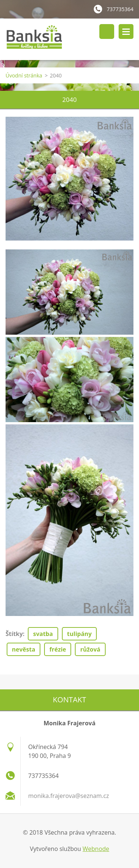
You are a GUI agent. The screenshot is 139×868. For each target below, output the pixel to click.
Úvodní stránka (24, 75)
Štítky (14, 634)
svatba (43, 634)
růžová (90, 649)
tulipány (80, 634)
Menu (126, 32)
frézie (58, 649)
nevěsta (24, 649)
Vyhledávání (107, 32)
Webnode (96, 849)
